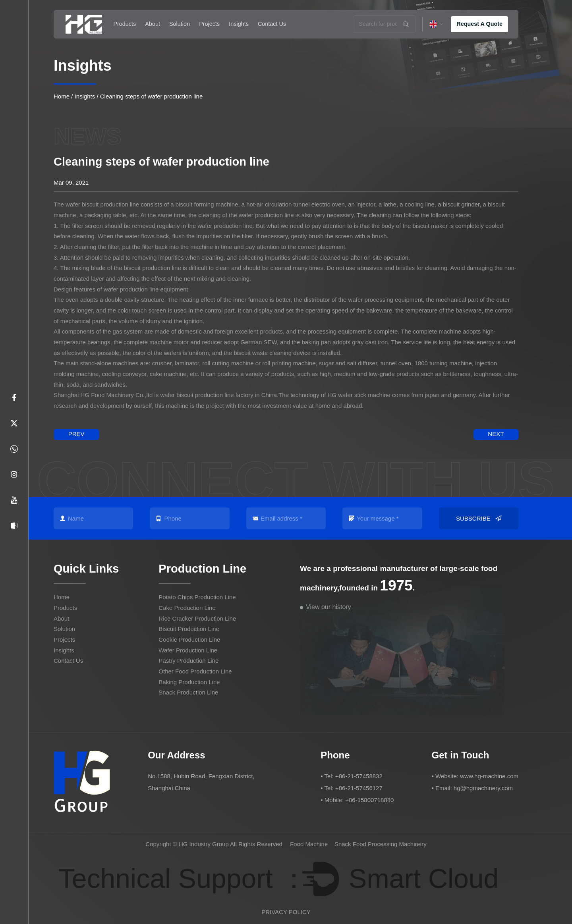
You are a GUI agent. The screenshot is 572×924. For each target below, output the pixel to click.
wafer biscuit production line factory (207, 395)
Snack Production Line (188, 692)
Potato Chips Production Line (197, 597)
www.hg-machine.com (489, 776)
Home (62, 96)
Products (125, 24)
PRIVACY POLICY (286, 912)
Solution (180, 24)
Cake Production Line (187, 608)
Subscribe (479, 519)
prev (76, 434)
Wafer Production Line (188, 650)
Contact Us (272, 24)
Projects (209, 24)
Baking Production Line (189, 682)
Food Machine (309, 844)
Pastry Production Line (188, 661)
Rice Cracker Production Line (197, 618)
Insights (239, 24)
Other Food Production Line (195, 671)
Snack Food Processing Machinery (381, 844)
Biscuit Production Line (189, 629)
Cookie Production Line (189, 639)
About (153, 24)
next (496, 434)
